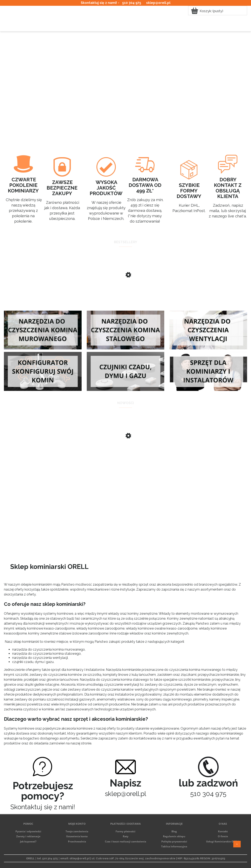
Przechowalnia (77, 841)
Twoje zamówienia (77, 831)
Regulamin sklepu (174, 836)
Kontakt (223, 831)
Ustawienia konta (77, 836)
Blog (174, 831)
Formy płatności (125, 831)
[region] (125, 84)
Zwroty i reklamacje (28, 836)
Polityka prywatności (174, 841)
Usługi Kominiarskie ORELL (223, 841)
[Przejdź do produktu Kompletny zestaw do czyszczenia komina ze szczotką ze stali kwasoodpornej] (125, 452)
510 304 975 (132, 3)
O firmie (223, 836)
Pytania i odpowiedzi (28, 831)
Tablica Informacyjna (174, 846)
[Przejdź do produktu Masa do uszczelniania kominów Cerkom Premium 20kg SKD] (125, 291)
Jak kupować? (28, 841)
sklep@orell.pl (158, 3)
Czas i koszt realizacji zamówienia (125, 841)
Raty (126, 836)
